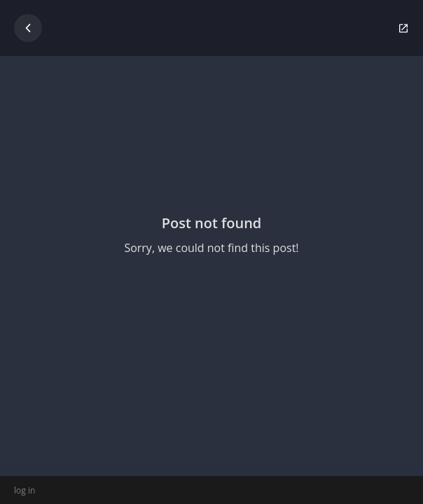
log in (25, 490)
